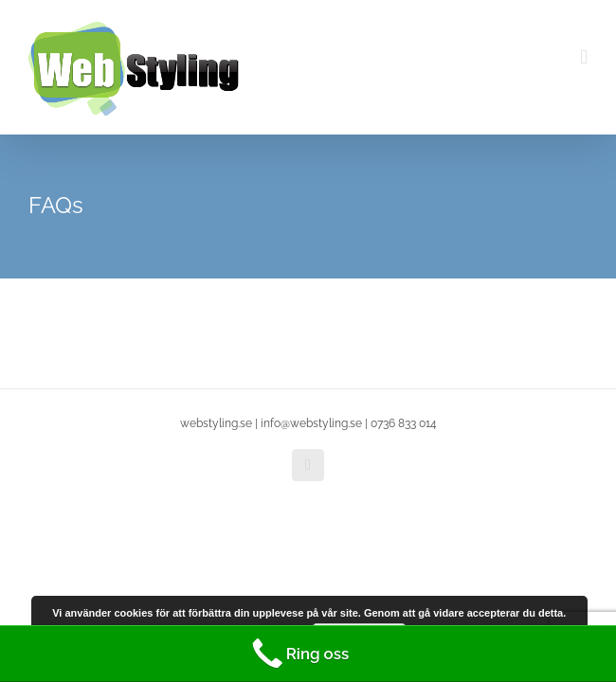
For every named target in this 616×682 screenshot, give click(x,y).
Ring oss (299, 654)
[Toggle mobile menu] (584, 57)
